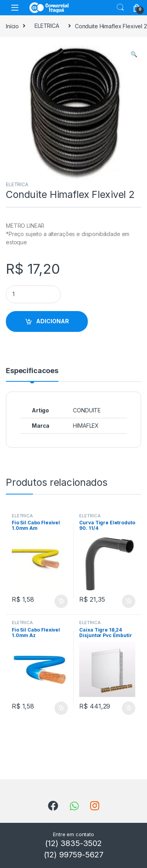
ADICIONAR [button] (61, 601)
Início (12, 26)
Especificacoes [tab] (32, 371)
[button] (134, 54)
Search (120, 7)
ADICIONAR (53, 321)
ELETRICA (47, 26)
